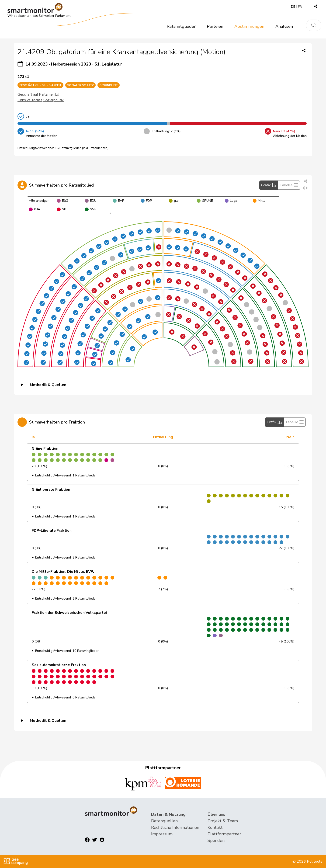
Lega (231, 201)
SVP (91, 209)
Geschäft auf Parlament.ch (39, 94)
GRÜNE (205, 201)
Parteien (215, 26)
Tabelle (289, 185)
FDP (146, 201)
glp (174, 201)
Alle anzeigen (39, 201)
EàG (62, 201)
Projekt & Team (223, 821)
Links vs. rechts (30, 100)
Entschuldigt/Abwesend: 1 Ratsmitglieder (66, 475)
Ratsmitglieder (181, 26)
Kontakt (215, 827)
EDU (91, 201)
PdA (35, 209)
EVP (118, 201)
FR (300, 7)
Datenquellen (164, 821)
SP (61, 209)
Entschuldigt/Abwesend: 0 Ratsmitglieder (66, 697)
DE (293, 7)
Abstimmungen (249, 26)
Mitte (259, 201)
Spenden (216, 840)
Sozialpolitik (54, 100)
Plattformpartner (224, 834)
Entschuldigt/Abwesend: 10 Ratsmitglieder (67, 651)
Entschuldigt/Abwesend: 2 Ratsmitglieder (66, 557)
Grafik (269, 185)
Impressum (162, 834)
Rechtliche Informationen (175, 827)
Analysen (284, 26)
